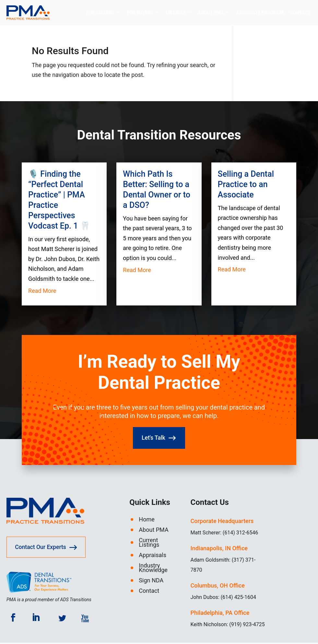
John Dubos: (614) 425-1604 (223, 599)
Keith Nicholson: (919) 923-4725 (228, 626)
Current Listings (149, 544)
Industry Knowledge (153, 569)
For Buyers (140, 13)
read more (42, 291)
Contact (300, 13)
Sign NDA (151, 582)
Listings (176, 13)
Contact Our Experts (42, 549)
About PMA (211, 13)
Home (147, 521)
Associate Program (260, 13)
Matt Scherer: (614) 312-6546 (224, 534)
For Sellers (100, 13)
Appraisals (153, 557)
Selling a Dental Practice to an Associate (246, 185)
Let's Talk (153, 439)
